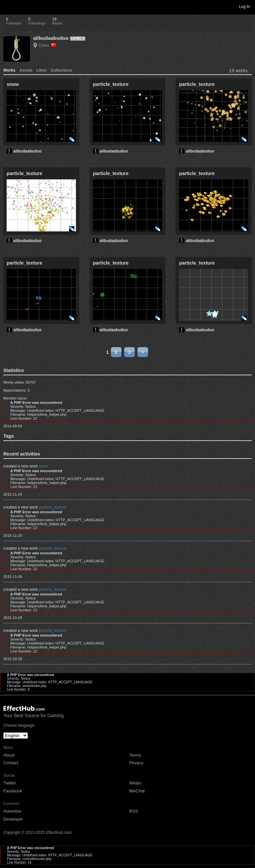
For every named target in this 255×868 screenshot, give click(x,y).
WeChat (137, 791)
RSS (134, 811)
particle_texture (52, 507)
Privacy (136, 763)
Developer (13, 819)
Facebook (13, 791)
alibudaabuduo (51, 38)
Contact (11, 763)
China (47, 45)
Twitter (10, 783)
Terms (135, 755)
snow (43, 466)
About (9, 755)
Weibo (135, 783)
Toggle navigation (8, 6)
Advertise (12, 811)
